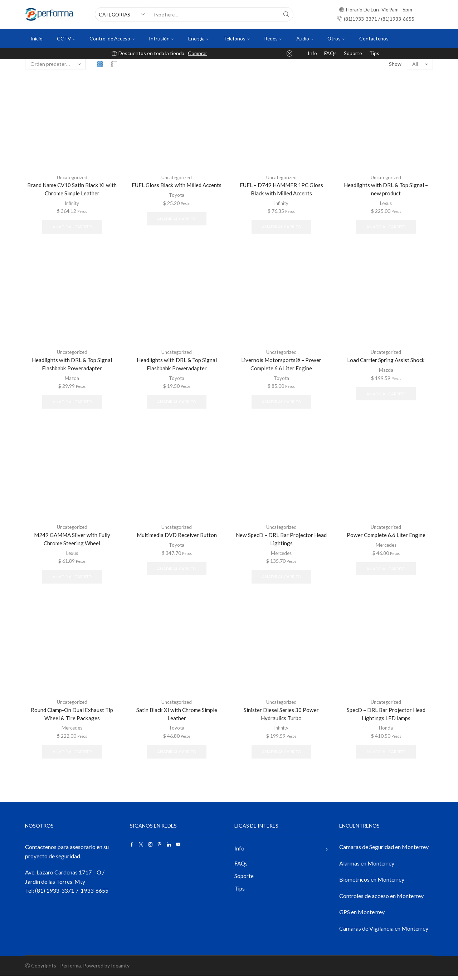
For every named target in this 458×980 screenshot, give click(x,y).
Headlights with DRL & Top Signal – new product (386, 189)
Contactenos (374, 38)
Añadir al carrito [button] (72, 227)
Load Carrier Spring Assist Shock (386, 361)
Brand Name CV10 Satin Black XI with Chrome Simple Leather (72, 189)
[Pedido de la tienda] (55, 64)
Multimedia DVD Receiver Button (177, 537)
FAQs (330, 53)
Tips (374, 53)
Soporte (353, 53)
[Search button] (286, 14)
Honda (386, 732)
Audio (305, 38)
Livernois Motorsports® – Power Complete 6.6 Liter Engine (281, 365)
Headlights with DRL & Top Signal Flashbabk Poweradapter (72, 365)
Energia (199, 38)
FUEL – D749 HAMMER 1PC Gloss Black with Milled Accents (281, 189)
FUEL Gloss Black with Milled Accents (177, 185)
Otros (336, 38)
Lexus (386, 203)
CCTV (66, 38)
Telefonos (237, 38)
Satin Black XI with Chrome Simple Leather (177, 718)
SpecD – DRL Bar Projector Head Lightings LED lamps (386, 718)
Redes (273, 38)
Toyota (177, 195)
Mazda (72, 379)
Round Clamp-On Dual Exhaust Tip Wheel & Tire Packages (72, 718)
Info (312, 53)
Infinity (72, 203)
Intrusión (161, 38)
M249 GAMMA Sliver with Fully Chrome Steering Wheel (72, 542)
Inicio (36, 38)
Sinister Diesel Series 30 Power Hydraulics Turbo (281, 718)
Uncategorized (72, 177)
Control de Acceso (112, 38)
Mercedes (281, 556)
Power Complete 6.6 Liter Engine (386, 537)
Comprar (198, 53)
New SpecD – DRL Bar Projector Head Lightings (281, 542)
